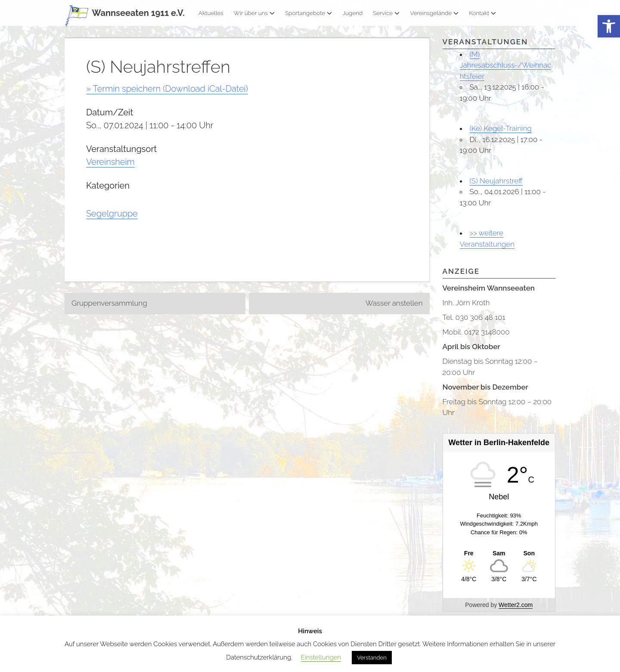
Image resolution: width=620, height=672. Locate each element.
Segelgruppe (112, 214)
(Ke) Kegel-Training (501, 128)
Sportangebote (308, 13)
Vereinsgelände (434, 13)
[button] (609, 26)
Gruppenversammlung (109, 303)
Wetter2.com (516, 605)
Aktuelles (211, 13)
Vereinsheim (110, 162)
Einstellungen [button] (321, 657)
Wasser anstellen (394, 303)
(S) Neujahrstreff (496, 181)
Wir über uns (254, 13)
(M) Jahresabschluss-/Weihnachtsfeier (506, 65)
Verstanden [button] (372, 658)
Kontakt (482, 13)
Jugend (352, 13)
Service (386, 13)
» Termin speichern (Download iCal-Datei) (167, 89)
